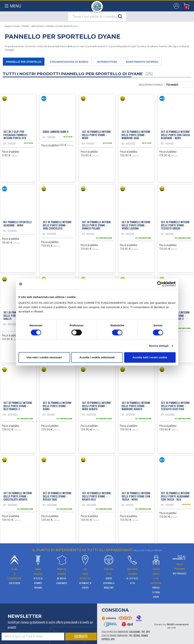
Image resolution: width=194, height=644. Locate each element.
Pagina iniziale (12, 26)
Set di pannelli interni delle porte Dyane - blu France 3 (18, 406)
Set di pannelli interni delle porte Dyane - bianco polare (96, 225)
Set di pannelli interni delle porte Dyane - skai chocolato (57, 225)
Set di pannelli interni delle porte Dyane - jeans (57, 406)
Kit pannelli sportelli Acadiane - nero (18, 224)
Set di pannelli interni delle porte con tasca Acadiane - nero (175, 135)
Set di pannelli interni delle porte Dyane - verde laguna (136, 225)
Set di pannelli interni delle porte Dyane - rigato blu (96, 496)
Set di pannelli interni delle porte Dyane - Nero (96, 135)
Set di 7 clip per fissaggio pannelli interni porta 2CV (15, 135)
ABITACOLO (38, 26)
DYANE (25, 26)
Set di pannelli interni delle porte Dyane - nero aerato (96, 406)
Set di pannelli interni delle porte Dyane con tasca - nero (136, 496)
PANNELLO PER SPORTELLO (61, 26)
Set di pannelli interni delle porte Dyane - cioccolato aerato (18, 496)
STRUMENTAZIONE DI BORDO (69, 62)
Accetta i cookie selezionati (97, 357)
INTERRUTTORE (107, 62)
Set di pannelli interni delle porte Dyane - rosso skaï (57, 496)
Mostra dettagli (159, 346)
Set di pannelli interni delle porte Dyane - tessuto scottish (175, 406)
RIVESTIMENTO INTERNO (142, 62)
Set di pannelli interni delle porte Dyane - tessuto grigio (175, 225)
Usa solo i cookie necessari (44, 357)
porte (77, 46)
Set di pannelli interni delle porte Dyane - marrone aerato (136, 406)
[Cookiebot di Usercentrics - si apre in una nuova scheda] (160, 284)
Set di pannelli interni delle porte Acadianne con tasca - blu (175, 496)
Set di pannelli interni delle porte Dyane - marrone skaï (136, 135)
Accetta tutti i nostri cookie (150, 357)
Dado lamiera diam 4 (56, 132)
